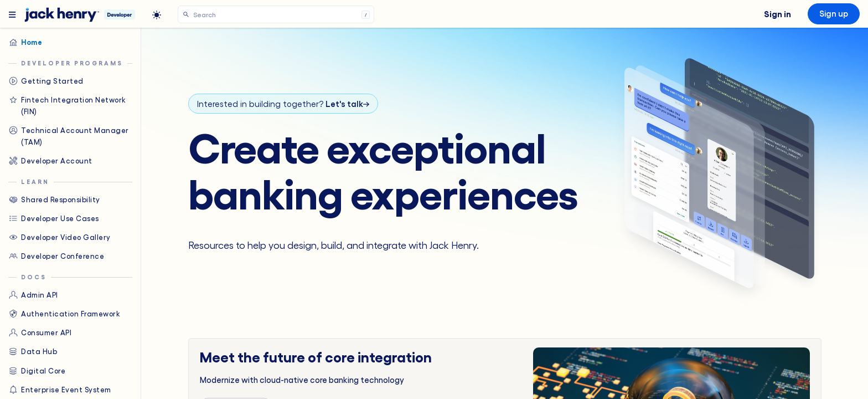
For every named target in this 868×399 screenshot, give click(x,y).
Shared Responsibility (54, 199)
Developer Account (50, 161)
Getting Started (46, 81)
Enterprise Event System (60, 390)
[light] (157, 15)
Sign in (777, 13)
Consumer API (40, 332)
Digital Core (37, 371)
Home (25, 42)
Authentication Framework (64, 314)
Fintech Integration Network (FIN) (67, 105)
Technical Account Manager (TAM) (69, 135)
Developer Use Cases (54, 218)
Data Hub (33, 351)
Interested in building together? (283, 104)
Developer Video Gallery (60, 237)
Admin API (33, 295)
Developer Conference (56, 256)
